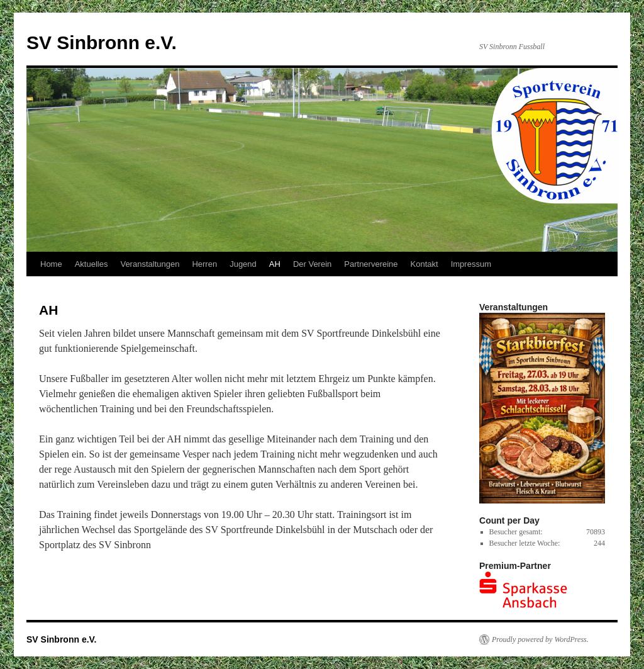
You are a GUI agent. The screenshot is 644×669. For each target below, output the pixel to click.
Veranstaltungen (150, 264)
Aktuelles (92, 264)
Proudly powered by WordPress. (540, 639)
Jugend (243, 264)
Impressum (471, 264)
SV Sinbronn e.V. (102, 42)
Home (51, 264)
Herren (204, 264)
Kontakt (425, 264)
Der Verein (312, 264)
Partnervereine (371, 264)
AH (275, 264)
